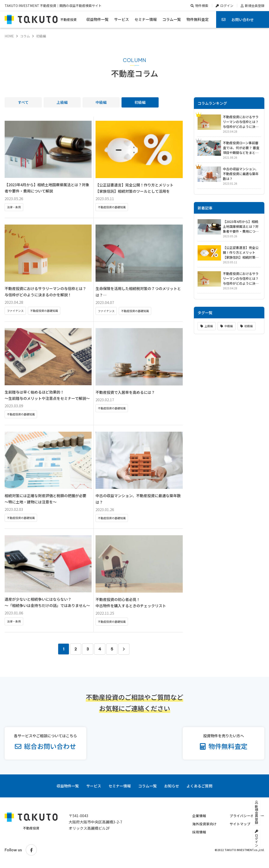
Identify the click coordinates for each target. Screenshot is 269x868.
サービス (122, 19)
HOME (9, 36)
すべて (23, 102)
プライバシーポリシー (246, 819)
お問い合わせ (243, 20)
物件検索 (202, 6)
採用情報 (196, 835)
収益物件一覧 (97, 19)
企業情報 (196, 819)
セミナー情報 (146, 19)
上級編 (62, 102)
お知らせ (172, 789)
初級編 (140, 102)
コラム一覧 (172, 19)
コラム (25, 36)
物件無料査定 (198, 19)
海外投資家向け (201, 827)
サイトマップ (238, 827)
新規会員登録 (255, 6)
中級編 (101, 102)
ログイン (227, 6)
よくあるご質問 (199, 789)
